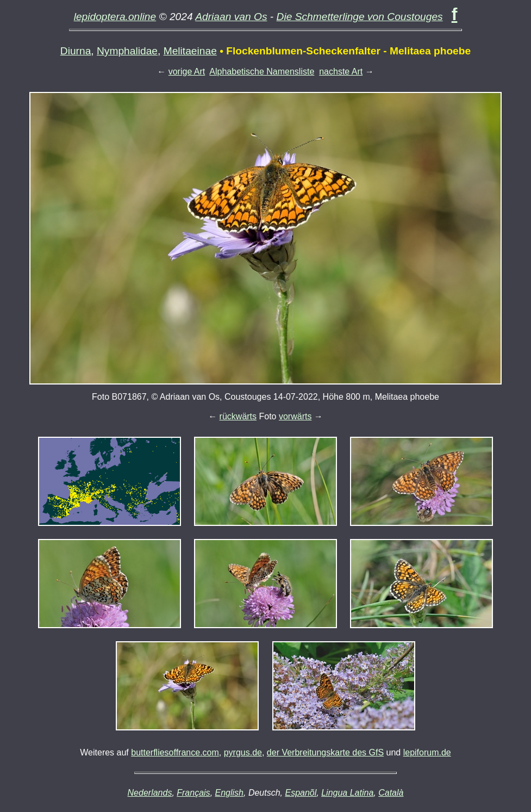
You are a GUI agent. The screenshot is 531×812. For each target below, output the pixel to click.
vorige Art (187, 72)
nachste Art (341, 72)
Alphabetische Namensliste (262, 72)
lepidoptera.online (115, 17)
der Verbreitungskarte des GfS (325, 752)
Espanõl (301, 793)
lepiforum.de (427, 752)
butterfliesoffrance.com (175, 752)
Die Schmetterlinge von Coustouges (360, 17)
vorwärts (295, 416)
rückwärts (238, 416)
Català (391, 793)
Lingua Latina (347, 793)
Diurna (76, 51)
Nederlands (150, 793)
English (229, 793)
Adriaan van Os (231, 17)
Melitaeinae (190, 51)
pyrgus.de (243, 752)
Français (193, 793)
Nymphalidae (127, 51)
